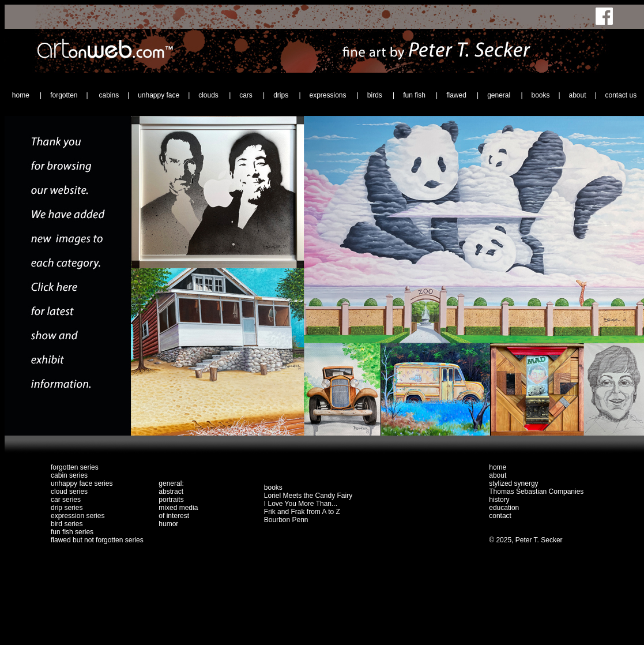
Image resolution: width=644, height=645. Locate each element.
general (500, 95)
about (577, 95)
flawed (457, 95)
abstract (171, 492)
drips (282, 95)
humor (168, 524)
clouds (209, 95)
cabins (109, 95)
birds (376, 95)
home (22, 95)
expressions (328, 95)
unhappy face (159, 95)
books (540, 95)
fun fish (415, 95)
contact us (621, 95)
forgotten (64, 95)
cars (247, 95)
